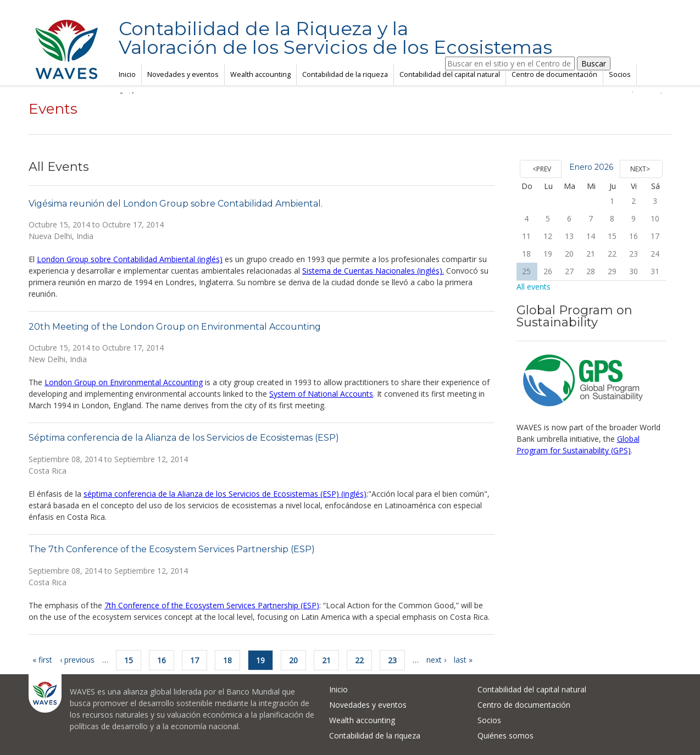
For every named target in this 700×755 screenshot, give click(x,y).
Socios (620, 74)
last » (463, 660)
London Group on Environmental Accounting (124, 382)
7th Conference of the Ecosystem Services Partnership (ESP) (212, 605)
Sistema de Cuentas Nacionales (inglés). (373, 271)
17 (195, 660)
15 (129, 660)
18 (227, 660)
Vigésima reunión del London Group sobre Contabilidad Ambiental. (176, 204)
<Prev (542, 169)
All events (534, 287)
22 (359, 660)
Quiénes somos (505, 735)
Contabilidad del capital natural (450, 74)
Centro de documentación (554, 74)
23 (392, 660)
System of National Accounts (321, 394)
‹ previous (77, 660)
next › (436, 660)
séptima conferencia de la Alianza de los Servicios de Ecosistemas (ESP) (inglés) (225, 494)
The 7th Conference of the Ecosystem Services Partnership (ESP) (172, 549)
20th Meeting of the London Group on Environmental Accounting (175, 327)
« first (42, 660)
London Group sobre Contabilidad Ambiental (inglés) (130, 259)
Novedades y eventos (183, 74)
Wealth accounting (260, 74)
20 (293, 660)
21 (326, 660)
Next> (640, 169)
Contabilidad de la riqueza (345, 74)
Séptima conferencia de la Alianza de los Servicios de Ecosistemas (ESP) (184, 438)
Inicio (127, 74)
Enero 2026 (591, 167)
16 (162, 660)
